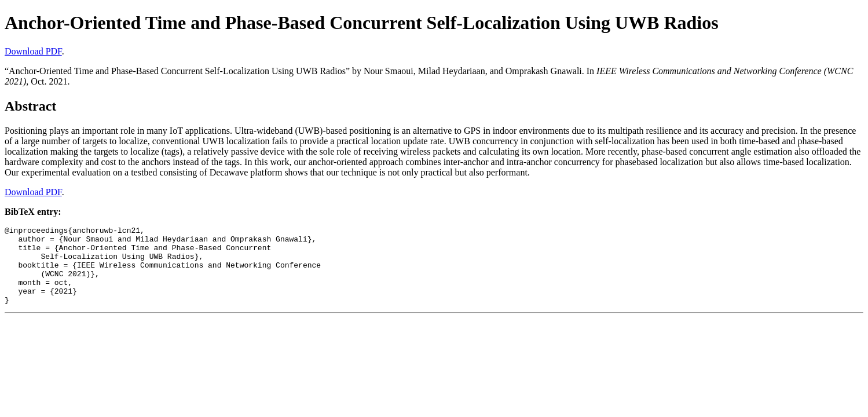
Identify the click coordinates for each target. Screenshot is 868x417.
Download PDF (33, 51)
